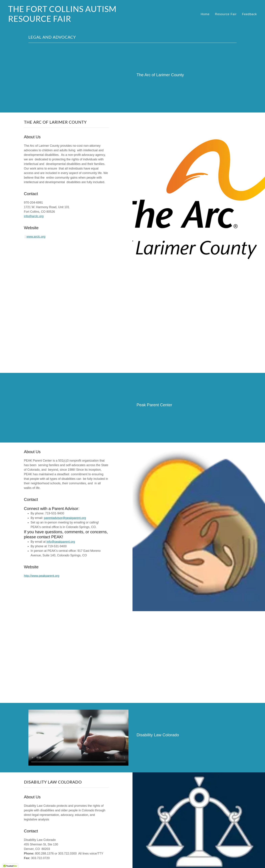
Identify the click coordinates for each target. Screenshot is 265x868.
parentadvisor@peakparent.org (65, 518)
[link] (69, 21)
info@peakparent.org (61, 542)
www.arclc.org (36, 237)
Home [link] (205, 14)
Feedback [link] (249, 14)
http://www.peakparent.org (42, 576)
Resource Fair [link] (226, 14)
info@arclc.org (34, 216)
